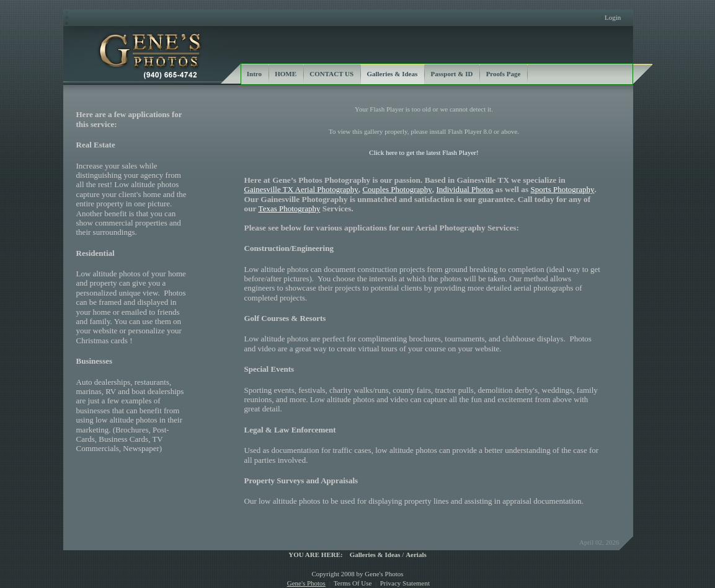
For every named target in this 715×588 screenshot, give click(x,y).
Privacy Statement (405, 583)
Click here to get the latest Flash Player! (424, 152)
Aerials (416, 555)
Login (613, 17)
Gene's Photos (306, 583)
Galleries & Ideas (375, 555)
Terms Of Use (353, 583)
